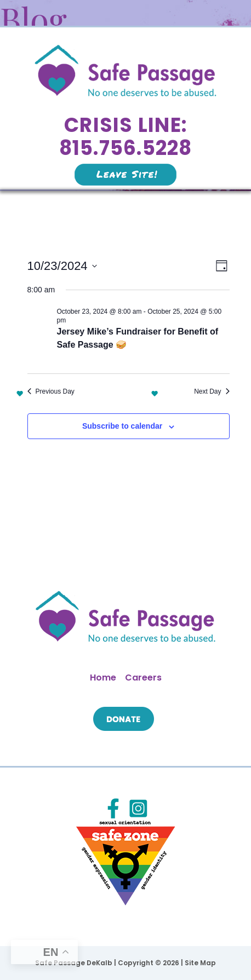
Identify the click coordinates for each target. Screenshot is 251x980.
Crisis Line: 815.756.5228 (126, 137)
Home (103, 678)
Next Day (212, 391)
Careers (143, 678)
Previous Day (51, 391)
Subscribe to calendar (122, 426)
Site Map (200, 963)
